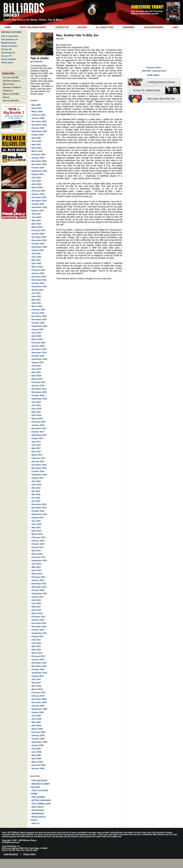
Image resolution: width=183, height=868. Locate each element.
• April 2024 (36, 184)
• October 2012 (37, 590)
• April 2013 (36, 570)
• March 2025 (37, 151)
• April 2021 (36, 303)
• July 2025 (36, 138)
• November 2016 (38, 468)
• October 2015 (37, 511)
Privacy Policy (30, 854)
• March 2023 (37, 227)
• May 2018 (36, 412)
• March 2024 (37, 187)
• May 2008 (36, 755)
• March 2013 (37, 574)
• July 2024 (36, 178)
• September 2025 (39, 131)
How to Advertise (11, 100)
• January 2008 (37, 768)
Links (175, 27)
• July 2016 (36, 481)
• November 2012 (38, 587)
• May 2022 (36, 260)
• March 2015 (37, 534)
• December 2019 (38, 349)
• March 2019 (37, 379)
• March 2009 (37, 729)
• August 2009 (37, 712)
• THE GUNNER (38, 797)
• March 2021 (37, 306)
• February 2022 (38, 270)
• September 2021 (39, 286)
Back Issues (9, 84)
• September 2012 (39, 593)
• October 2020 (37, 323)
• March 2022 (37, 267)
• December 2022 (38, 237)
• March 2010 (37, 689)
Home (8, 27)
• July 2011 (36, 640)
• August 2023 (37, 211)
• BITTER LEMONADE (41, 800)
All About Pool (105, 27)
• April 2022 (36, 263)
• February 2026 (38, 115)
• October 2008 (37, 739)
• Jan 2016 (35, 501)
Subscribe (8, 73)
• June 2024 (36, 181)
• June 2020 (36, 333)
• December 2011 (38, 623)
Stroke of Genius (9, 46)
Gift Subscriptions (11, 81)
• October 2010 (37, 669)
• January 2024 (37, 194)
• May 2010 (36, 683)
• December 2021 (38, 277)
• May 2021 (36, 300)
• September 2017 (39, 435)
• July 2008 (36, 749)
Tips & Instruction (10, 36)
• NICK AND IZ (37, 807)
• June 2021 (36, 296)
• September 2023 (39, 207)
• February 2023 (38, 230)
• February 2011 (38, 656)
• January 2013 (37, 580)
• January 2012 (37, 620)
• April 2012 (36, 610)
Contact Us (62, 27)
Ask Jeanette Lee (10, 39)
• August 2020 (37, 329)
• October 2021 (37, 283)
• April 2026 (36, 108)
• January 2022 (37, 273)
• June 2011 (36, 643)
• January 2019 (37, 385)
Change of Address (12, 87)
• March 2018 (37, 419)
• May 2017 (36, 448)
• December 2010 (38, 663)
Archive (82, 27)
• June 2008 (36, 752)
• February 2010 (38, 692)
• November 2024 (38, 164)
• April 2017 (36, 452)
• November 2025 (38, 125)
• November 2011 (38, 626)
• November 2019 (38, 352)
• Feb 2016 (35, 498)
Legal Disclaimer (11, 854)
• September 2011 (39, 633)
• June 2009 (36, 719)
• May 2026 (36, 105)
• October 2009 (37, 706)
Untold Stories (8, 53)
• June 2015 (36, 524)
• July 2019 (36, 366)
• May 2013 (36, 567)
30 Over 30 (6, 49)
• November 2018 (38, 392)
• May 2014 (36, 551)
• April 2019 (36, 376)
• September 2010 (39, 673)
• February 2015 (38, 537)
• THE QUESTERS (39, 781)
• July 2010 (36, 679)
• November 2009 (38, 702)
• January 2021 (37, 313)
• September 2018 (39, 399)
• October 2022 (37, 244)
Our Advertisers (153, 27)
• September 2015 (39, 514)
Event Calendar (9, 59)
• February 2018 (38, 422)
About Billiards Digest (33, 27)
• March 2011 (37, 653)
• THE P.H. (35, 823)
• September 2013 (39, 560)
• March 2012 (37, 613)
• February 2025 (38, 154)
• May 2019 (36, 372)
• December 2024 (38, 161)
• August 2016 (37, 478)
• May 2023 (36, 220)
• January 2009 (37, 735)
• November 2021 (38, 280)
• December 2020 (38, 316)
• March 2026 (37, 112)
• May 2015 (36, 527)
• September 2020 (39, 326)
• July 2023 (36, 214)
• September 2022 (39, 247)
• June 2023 (36, 217)
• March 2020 (37, 339)
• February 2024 (38, 191)
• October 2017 (37, 432)
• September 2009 (39, 709)
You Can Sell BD (11, 77)
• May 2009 (36, 722)
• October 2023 (37, 204)
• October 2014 (37, 544)
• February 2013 (38, 577)
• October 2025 (37, 128)
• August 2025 (37, 135)
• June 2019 (36, 369)
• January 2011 (37, 659)
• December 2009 (38, 699)
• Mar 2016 (35, 494)
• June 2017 (36, 445)
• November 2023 (38, 201)
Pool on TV (6, 56)
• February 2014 (38, 557)
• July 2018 (36, 402)
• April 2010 (36, 686)
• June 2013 (36, 564)
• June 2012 (36, 603)
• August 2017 (37, 438)
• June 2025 (36, 141)
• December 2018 (38, 389)
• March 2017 (37, 455)
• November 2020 (38, 319)
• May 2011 (36, 646)
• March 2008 (37, 762)
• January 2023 (37, 234)
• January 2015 (37, 541)
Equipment (129, 27)
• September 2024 (39, 171)
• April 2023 (36, 224)
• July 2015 (36, 521)
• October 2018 (37, 395)
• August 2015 (37, 518)
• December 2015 (38, 504)
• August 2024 (37, 174)
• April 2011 (36, 650)
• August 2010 (37, 676)
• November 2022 (38, 240)
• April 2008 (36, 759)
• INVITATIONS (37, 810)
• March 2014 (37, 554)
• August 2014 (37, 547)
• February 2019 (38, 382)
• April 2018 (36, 415)
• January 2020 (37, 346)
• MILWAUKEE (37, 814)
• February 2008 (38, 765)
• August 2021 (37, 290)
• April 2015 (36, 531)
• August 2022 (37, 250)
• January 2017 (37, 461)
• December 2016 (38, 465)
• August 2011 (37, 636)
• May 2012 (36, 607)
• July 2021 (36, 293)
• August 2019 (37, 362)
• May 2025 (36, 145)
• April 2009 (36, 726)
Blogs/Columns (9, 43)
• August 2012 (37, 597)
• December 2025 (38, 121)
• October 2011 (37, 630)
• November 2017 (38, 428)
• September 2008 (39, 742)
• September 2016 (39, 475)
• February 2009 (38, 732)
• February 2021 (38, 310)
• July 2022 (36, 253)
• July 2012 (36, 600)
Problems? (8, 91)
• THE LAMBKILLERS (41, 804)
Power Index (7, 63)
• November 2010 (38, 666)
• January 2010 (37, 696)
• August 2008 (37, 745)
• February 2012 (38, 617)
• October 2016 (37, 471)
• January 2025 (37, 158)
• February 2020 (38, 343)
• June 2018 (36, 409)
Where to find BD (11, 94)
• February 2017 (38, 458)
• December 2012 (38, 584)
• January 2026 (37, 118)
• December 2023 (38, 197)
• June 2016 (36, 485)
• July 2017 (36, 442)
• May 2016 (36, 488)
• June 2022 (36, 257)
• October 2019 (37, 356)
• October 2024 (37, 168)
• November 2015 (38, 508)
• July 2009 (36, 716)
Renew (6, 97)
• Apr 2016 (35, 491)
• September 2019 (39, 359)
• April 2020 (36, 336)
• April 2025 (36, 148)
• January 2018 (37, 425)
